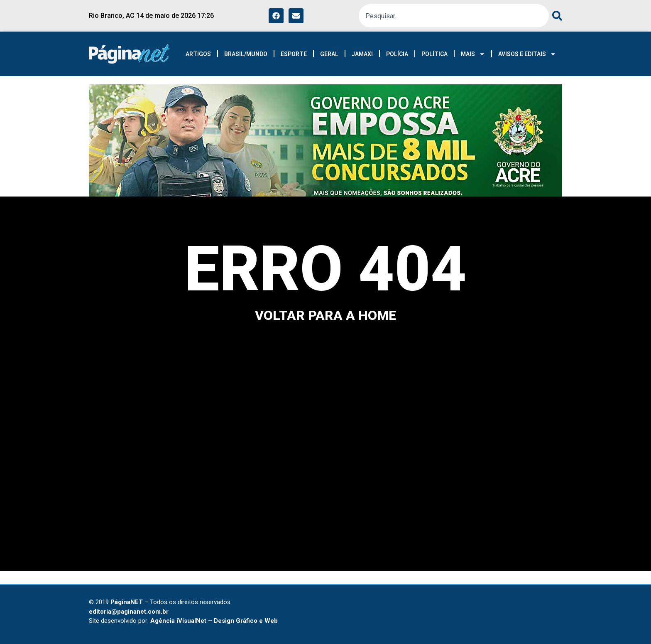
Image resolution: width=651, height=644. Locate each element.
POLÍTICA (434, 54)
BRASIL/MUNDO (246, 54)
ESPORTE (294, 54)
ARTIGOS (198, 54)
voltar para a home (325, 315)
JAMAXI (362, 54)
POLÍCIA (397, 54)
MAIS (473, 54)
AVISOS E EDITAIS (527, 54)
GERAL (329, 54)
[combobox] (454, 16)
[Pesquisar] (556, 16)
